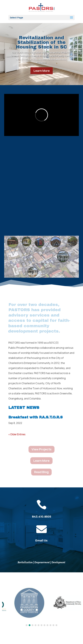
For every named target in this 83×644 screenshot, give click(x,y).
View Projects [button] (41, 449)
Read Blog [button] (41, 472)
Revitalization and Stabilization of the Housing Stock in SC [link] (41, 46)
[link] (41, 7)
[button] (42, 18)
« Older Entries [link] (17, 434)
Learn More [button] (42, 74)
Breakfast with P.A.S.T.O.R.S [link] (36, 417)
